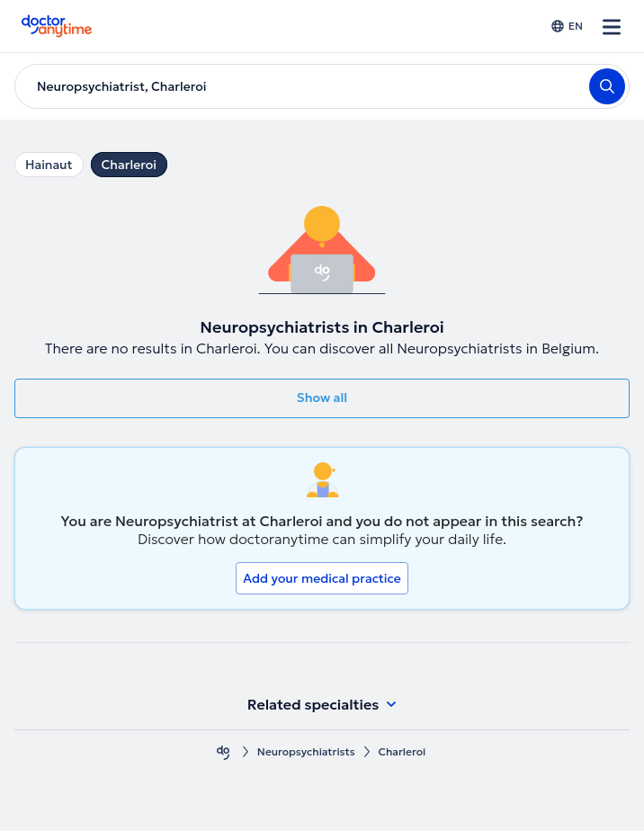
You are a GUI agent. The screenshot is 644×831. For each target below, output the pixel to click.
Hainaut (49, 165)
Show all (322, 398)
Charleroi (129, 165)
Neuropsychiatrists (306, 751)
